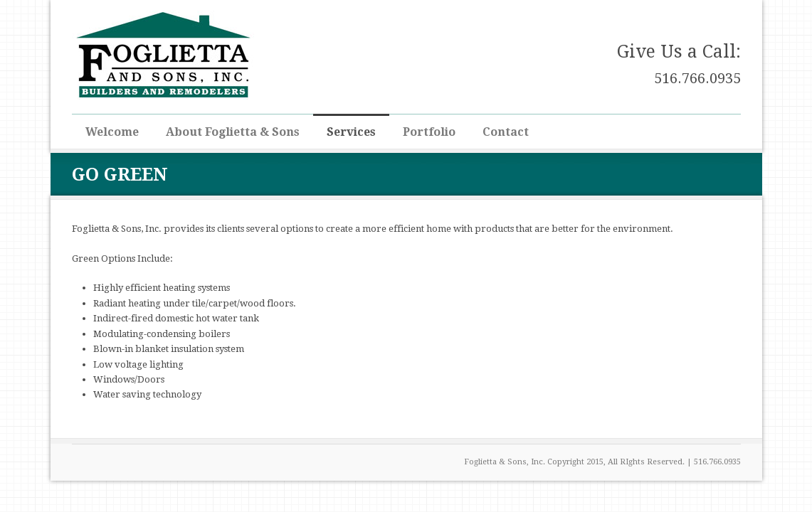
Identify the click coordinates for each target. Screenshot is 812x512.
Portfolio (429, 132)
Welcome (112, 132)
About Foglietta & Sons (233, 132)
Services (351, 132)
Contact (506, 132)
